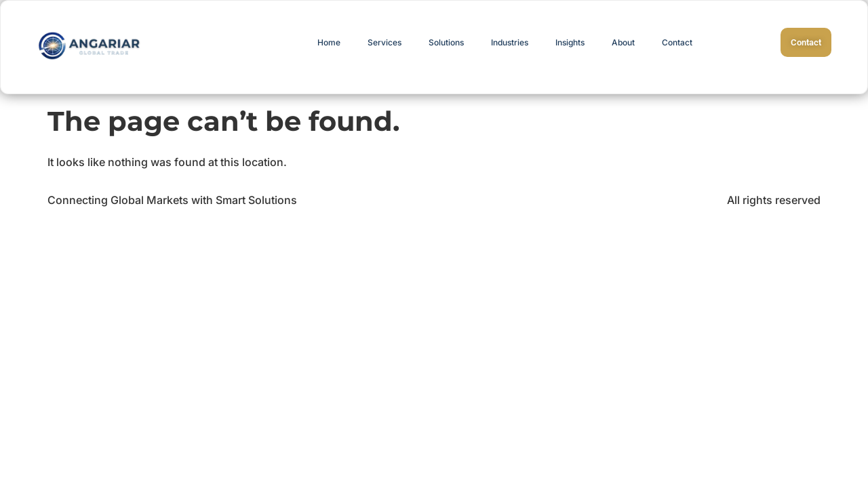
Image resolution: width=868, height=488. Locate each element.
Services (384, 42)
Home (329, 42)
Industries (510, 42)
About (623, 42)
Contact (677, 42)
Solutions (446, 42)
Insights (570, 42)
